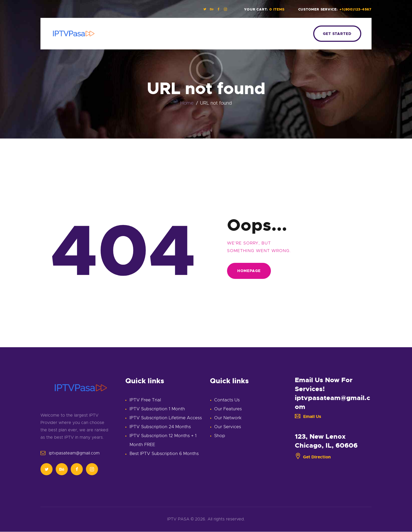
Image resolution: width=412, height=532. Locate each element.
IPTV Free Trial (145, 400)
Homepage (249, 271)
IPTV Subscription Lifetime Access (166, 418)
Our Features (228, 409)
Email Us (308, 416)
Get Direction (313, 457)
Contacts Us (227, 400)
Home (187, 103)
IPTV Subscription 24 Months (160, 427)
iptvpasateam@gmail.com (74, 453)
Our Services (228, 427)
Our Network (228, 418)
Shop (220, 436)
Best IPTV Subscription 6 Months (164, 454)
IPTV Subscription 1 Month (157, 409)
